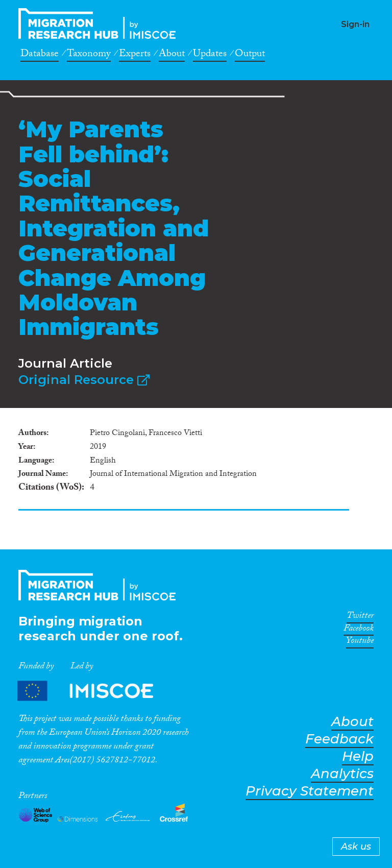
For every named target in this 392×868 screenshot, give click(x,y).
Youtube (360, 642)
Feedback (339, 739)
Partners (94, 691)
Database (40, 55)
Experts (135, 55)
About (172, 55)
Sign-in (355, 24)
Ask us (356, 847)
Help (358, 756)
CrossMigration (100, 23)
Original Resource (84, 380)
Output (250, 55)
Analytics (342, 774)
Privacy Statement (310, 791)
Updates (210, 55)
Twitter (360, 617)
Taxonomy (89, 55)
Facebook (359, 630)
